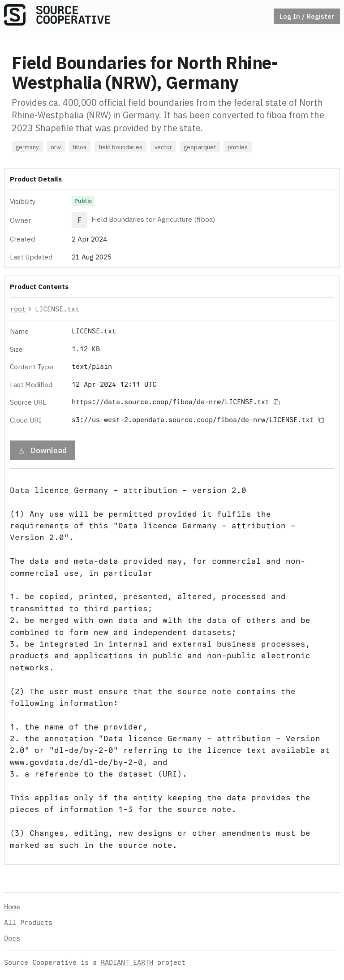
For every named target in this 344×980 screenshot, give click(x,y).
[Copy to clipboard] (276, 402)
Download (42, 450)
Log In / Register (307, 16)
